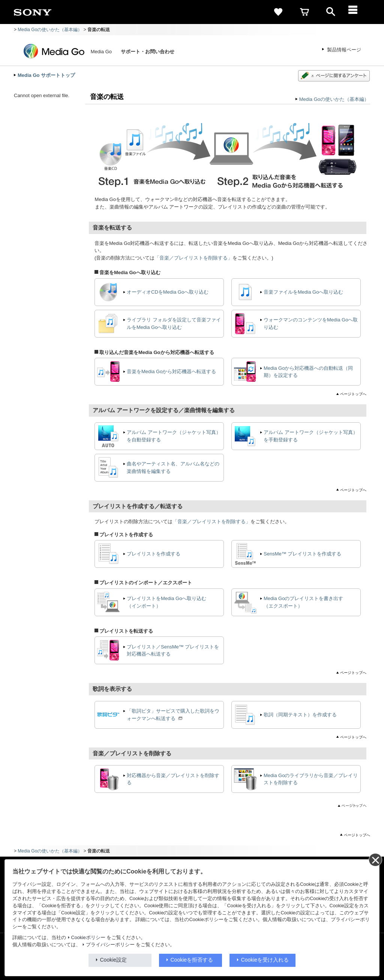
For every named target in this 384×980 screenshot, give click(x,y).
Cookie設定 (114, 960)
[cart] (304, 12)
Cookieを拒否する (192, 960)
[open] (331, 12)
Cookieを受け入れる (265, 960)
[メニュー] (357, 12)
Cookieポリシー (88, 938)
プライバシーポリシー (110, 945)
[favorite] (278, 12)
